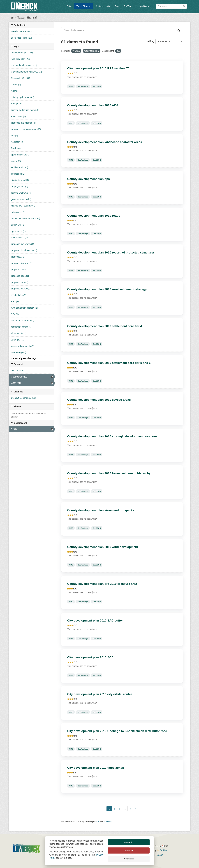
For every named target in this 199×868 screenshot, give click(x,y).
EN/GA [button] (128, 6)
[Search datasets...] (118, 30)
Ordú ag (150, 41)
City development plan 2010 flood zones (96, 768)
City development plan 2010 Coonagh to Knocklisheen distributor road (117, 731)
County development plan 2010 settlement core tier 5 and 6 (109, 363)
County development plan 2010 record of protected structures (111, 252)
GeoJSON (97, 86)
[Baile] (12, 18)
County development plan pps (88, 179)
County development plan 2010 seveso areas (99, 400)
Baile (69, 6)
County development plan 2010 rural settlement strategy (107, 289)
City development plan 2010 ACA (90, 657)
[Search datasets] (171, 6)
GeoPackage (83, 86)
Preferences (129, 859)
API (98, 822)
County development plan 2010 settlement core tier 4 (105, 326)
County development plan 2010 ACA (93, 105)
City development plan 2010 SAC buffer (95, 621)
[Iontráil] (184, 6)
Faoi (117, 6)
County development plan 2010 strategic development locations (112, 436)
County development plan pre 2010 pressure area (102, 584)
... (125, 809)
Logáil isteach (144, 6)
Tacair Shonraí (83, 6)
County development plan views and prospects (101, 510)
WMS (71, 86)
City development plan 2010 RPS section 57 (98, 68)
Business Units (103, 6)
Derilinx (162, 850)
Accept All (129, 842)
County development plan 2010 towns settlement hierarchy (109, 473)
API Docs (108, 822)
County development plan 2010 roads (94, 216)
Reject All (129, 851)
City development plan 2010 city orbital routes (100, 694)
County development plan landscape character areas (105, 142)
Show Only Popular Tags (24, 358)
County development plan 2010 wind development (103, 547)
